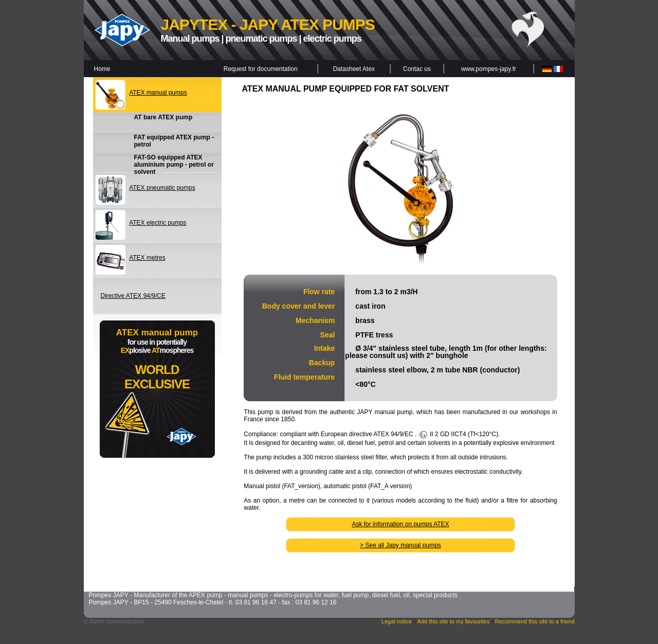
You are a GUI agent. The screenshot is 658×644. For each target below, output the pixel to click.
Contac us (417, 69)
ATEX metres (147, 258)
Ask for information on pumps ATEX (400, 524)
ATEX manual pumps (158, 93)
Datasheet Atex (354, 69)
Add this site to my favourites (454, 621)
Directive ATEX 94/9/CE (133, 296)
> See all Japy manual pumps (400, 545)
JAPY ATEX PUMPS (307, 24)
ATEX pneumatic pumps (162, 188)
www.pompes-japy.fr (489, 69)
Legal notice (397, 621)
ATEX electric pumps (158, 223)
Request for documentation (261, 69)
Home (102, 69)
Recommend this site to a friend (535, 621)
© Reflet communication (114, 621)
